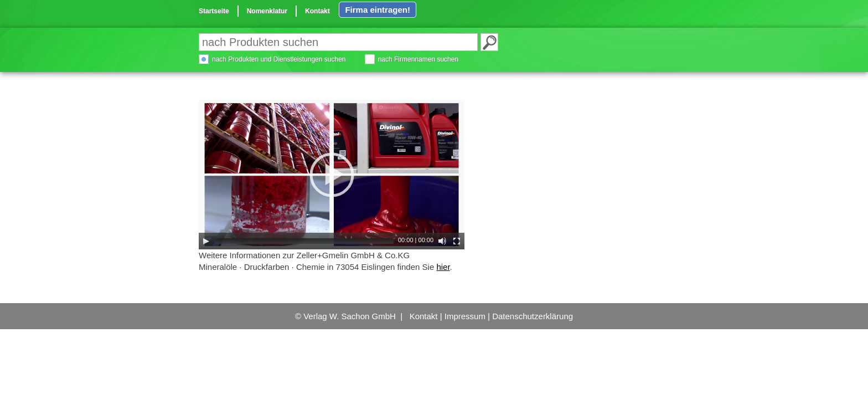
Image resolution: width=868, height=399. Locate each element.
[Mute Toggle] (442, 241)
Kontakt (317, 11)
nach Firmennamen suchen (418, 59)
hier (443, 267)
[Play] (206, 241)
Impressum (465, 316)
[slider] (305, 241)
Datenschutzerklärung (533, 316)
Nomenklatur (267, 11)
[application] (332, 175)
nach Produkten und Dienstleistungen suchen (279, 59)
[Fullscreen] (457, 241)
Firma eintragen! (378, 10)
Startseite (214, 11)
